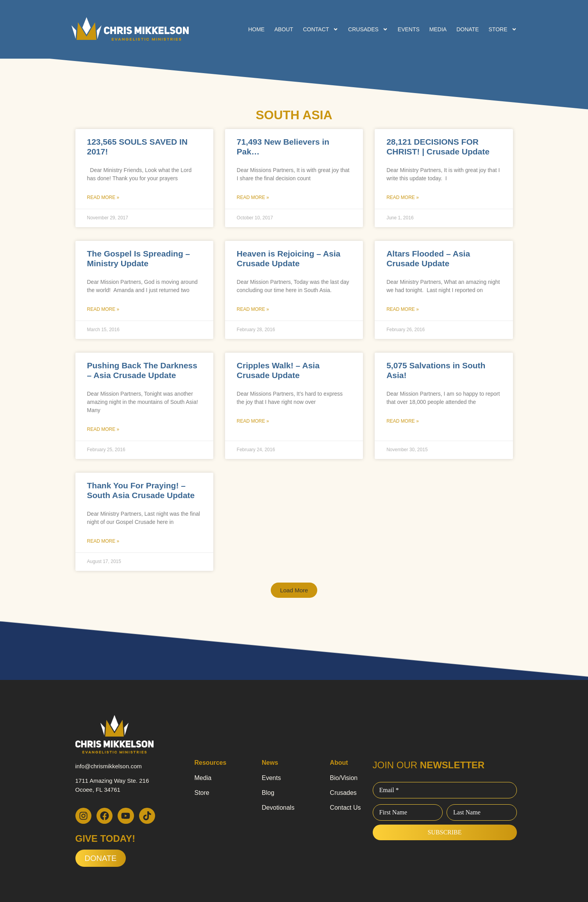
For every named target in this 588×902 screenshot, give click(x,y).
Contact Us (345, 808)
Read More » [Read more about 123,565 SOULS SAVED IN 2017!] (103, 197)
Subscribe (444, 832)
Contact (321, 29)
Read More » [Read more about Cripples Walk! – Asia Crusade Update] (253, 421)
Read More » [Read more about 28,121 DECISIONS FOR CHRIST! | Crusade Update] (403, 197)
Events (409, 29)
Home (256, 29)
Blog (268, 793)
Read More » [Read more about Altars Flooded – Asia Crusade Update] (403, 309)
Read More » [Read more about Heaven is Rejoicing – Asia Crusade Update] (253, 309)
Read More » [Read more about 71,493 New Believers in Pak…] (253, 197)
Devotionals (278, 808)
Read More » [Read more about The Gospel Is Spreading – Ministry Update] (103, 309)
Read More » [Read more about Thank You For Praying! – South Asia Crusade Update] (103, 541)
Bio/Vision (344, 778)
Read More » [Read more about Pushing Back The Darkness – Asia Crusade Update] (103, 429)
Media (438, 29)
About (284, 29)
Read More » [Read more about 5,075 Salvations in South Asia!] (403, 421)
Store (503, 29)
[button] (294, 590)
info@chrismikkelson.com (109, 766)
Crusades (368, 29)
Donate (467, 29)
